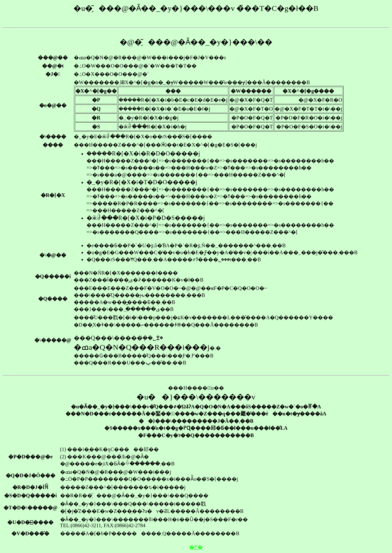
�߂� (196, 547)
